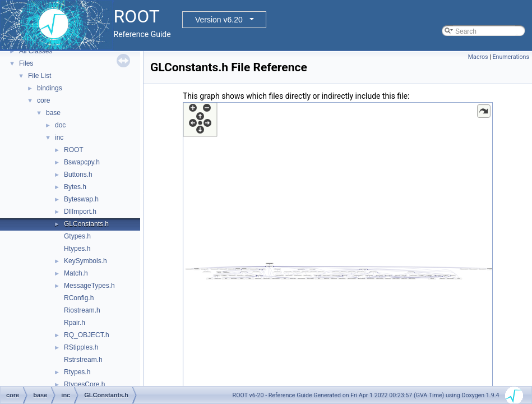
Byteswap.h (81, 199)
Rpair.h (75, 323)
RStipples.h (81, 347)
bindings (50, 88)
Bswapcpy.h (82, 162)
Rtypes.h (77, 372)
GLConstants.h (86, 224)
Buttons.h (78, 175)
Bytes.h (75, 187)
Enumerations (511, 57)
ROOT (74, 150)
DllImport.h (80, 212)
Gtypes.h (77, 236)
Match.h (76, 273)
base (53, 113)
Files (26, 63)
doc (60, 125)
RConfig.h (79, 298)
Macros (478, 57)
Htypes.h (77, 249)
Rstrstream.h (83, 360)
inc (59, 137)
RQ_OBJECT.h (87, 335)
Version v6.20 (219, 20)
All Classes (36, 51)
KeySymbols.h (85, 261)
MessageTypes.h (89, 286)
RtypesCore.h (84, 384)
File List (40, 76)
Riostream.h (82, 310)
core (43, 100)
